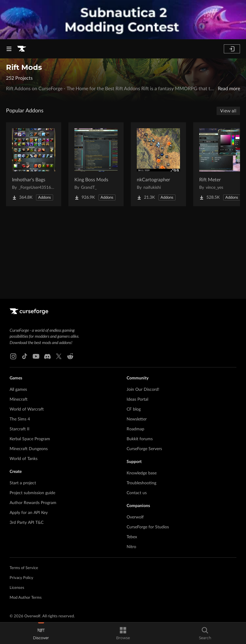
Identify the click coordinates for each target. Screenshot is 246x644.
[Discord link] (47, 356)
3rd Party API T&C (27, 523)
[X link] (59, 356)
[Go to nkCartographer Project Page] (158, 164)
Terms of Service (24, 568)
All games (18, 390)
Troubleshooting (141, 483)
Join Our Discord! (143, 390)
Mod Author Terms (26, 598)
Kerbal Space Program (30, 439)
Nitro (131, 547)
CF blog (134, 409)
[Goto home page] (22, 49)
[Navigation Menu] (9, 49)
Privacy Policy (21, 578)
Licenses (17, 588)
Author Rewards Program (33, 503)
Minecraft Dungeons (29, 449)
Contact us (137, 493)
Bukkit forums (140, 439)
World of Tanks (24, 459)
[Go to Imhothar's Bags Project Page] (34, 164)
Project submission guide (32, 493)
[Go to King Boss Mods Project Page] (96, 164)
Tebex (132, 537)
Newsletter (137, 419)
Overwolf (135, 517)
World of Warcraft (27, 409)
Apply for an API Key (29, 513)
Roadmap (135, 429)
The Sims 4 (20, 419)
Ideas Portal (137, 399)
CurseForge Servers (144, 449)
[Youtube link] (36, 356)
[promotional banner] (123, 20)
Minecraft (19, 399)
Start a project (23, 483)
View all (228, 111)
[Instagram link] (13, 356)
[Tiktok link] (25, 356)
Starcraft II (19, 429)
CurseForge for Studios (148, 527)
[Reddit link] (70, 356)
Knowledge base (142, 473)
